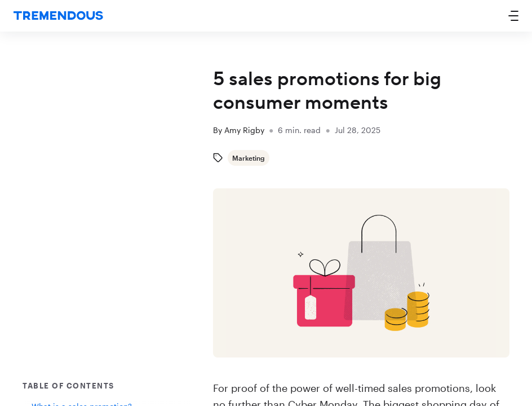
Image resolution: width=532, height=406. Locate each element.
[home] (58, 16)
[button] (513, 16)
